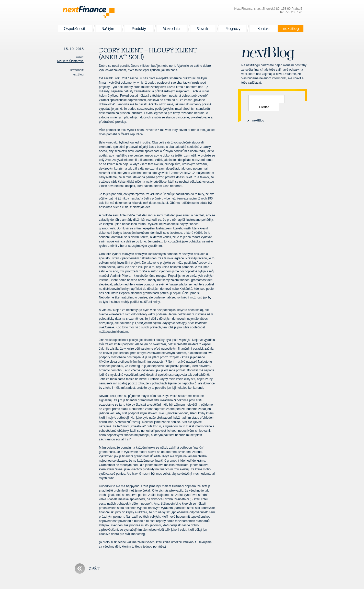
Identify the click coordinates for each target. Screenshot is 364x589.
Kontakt (264, 29)
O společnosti (75, 29)
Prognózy (233, 29)
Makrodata (172, 29)
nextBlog (291, 29)
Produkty (139, 29)
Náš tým (108, 29)
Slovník (203, 29)
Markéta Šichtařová (70, 61)
